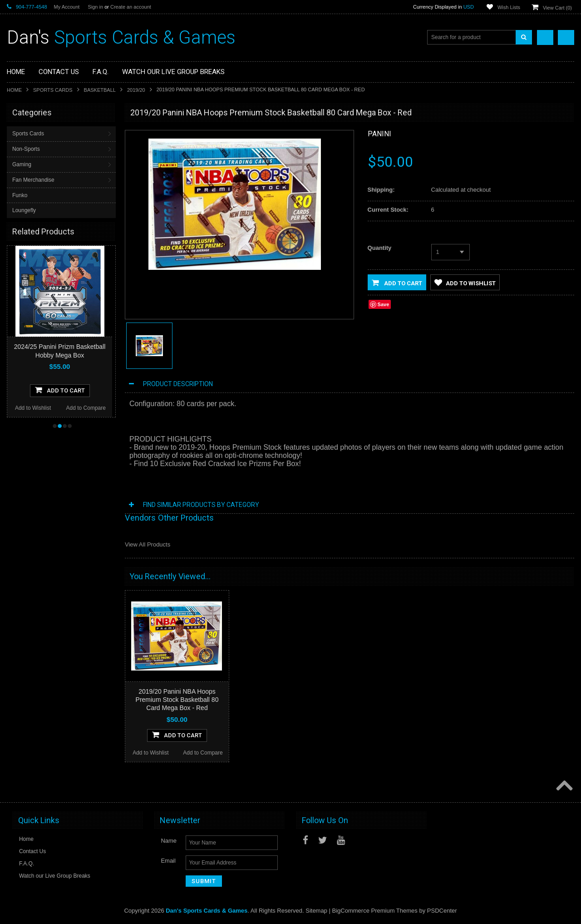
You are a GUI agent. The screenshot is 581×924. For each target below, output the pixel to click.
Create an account (131, 7)
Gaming (22, 164)
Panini (379, 134)
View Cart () (557, 8)
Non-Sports (26, 149)
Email (168, 861)
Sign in (95, 7)
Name (169, 841)
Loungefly (24, 210)
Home (14, 90)
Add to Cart (397, 283)
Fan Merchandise (33, 180)
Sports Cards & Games (121, 37)
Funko (20, 195)
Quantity (380, 248)
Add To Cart (60, 390)
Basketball (100, 90)
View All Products (148, 544)
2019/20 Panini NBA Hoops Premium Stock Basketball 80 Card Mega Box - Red (177, 700)
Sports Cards (53, 90)
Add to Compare (86, 408)
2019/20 (136, 90)
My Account (67, 7)
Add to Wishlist (33, 408)
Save (384, 304)
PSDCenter (442, 911)
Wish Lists (509, 7)
